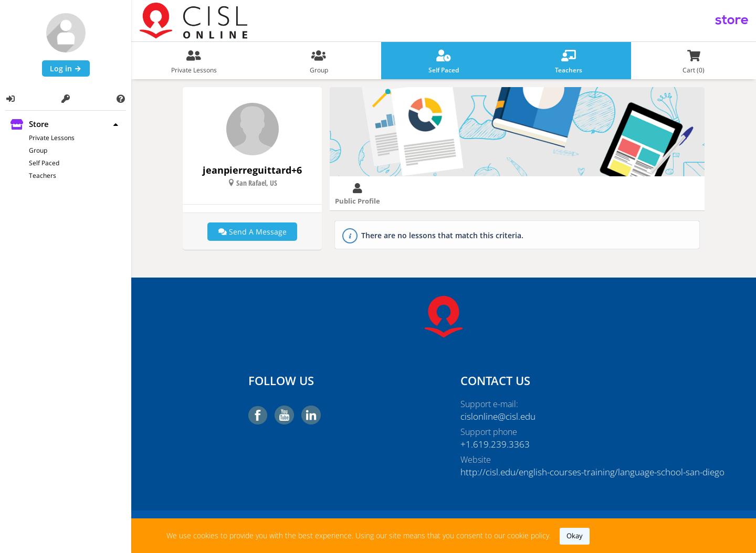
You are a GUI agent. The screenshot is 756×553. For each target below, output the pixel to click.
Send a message (253, 232)
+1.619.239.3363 (492, 444)
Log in (66, 68)
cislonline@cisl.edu (496, 417)
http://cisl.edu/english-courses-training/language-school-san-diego (550, 472)
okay (575, 536)
